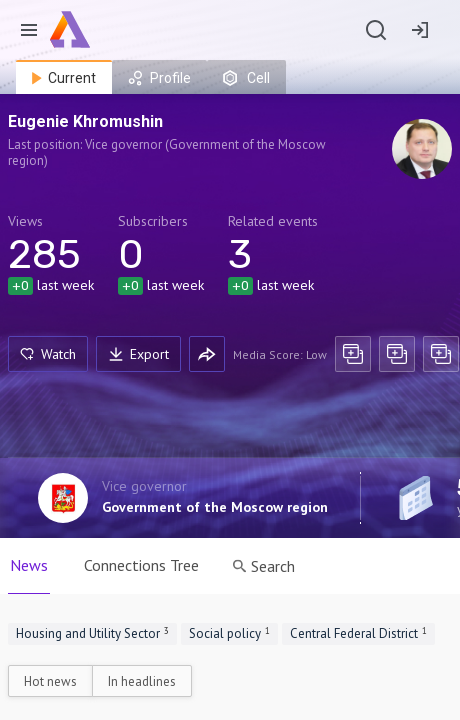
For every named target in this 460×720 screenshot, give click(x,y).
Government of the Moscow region (215, 507)
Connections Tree (141, 565)
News (29, 565)
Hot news (50, 681)
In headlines (142, 681)
